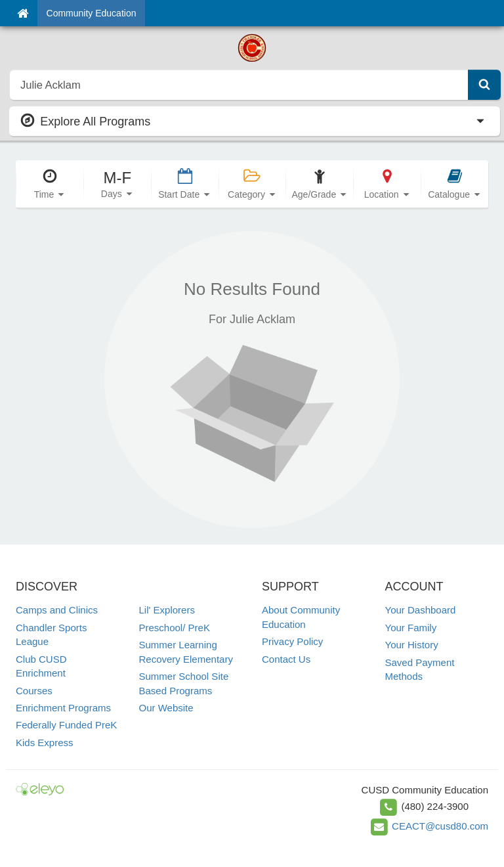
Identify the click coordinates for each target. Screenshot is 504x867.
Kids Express (45, 743)
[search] (239, 85)
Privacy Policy (292, 641)
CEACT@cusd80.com (440, 826)
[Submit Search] (484, 85)
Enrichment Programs (63, 708)
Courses (34, 691)
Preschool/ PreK (175, 628)
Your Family (411, 628)
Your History (412, 645)
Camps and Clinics (57, 610)
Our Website (166, 708)
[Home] (23, 13)
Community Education (92, 13)
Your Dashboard (421, 610)
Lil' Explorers (167, 610)
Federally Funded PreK (66, 725)
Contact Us (286, 659)
